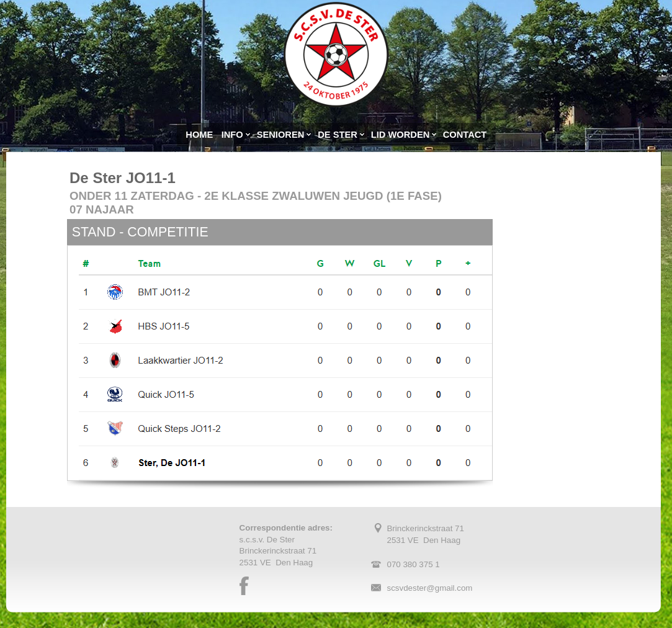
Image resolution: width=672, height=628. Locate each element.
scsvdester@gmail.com (429, 588)
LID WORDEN (400, 135)
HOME (199, 135)
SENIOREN (281, 135)
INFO (232, 135)
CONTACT (465, 135)
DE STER (338, 135)
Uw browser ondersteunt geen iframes (558, 329)
